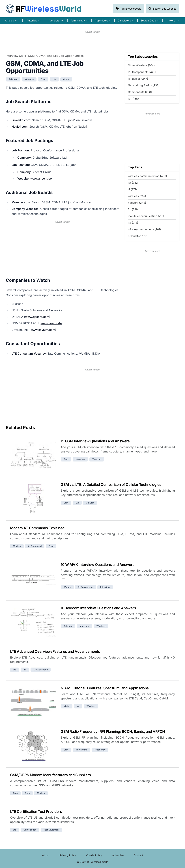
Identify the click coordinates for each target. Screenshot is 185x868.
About (46, 855)
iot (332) (133, 183)
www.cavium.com (43, 330)
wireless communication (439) (147, 176)
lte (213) (133, 223)
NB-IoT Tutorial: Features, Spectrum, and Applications (105, 688)
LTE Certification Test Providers (36, 812)
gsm (43, 79)
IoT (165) (133, 99)
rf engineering (86, 587)
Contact (138, 855)
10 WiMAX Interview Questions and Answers (97, 565)
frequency (100, 750)
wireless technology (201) (144, 229)
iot (78, 706)
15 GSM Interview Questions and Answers (95, 441)
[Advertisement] (92, 42)
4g (25, 670)
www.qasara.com (37, 317)
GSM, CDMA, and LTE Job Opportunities (56, 56)
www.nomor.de (51, 323)
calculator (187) (138, 236)
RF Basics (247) (138, 79)
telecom (13, 79)
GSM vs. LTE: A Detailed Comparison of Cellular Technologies (111, 485)
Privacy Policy (68, 855)
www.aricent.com (42, 178)
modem (17, 546)
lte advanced (41, 670)
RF (44, 9)
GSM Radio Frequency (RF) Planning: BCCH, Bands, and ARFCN (113, 732)
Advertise (118, 855)
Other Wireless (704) (141, 65)
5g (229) (133, 209)
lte (54, 79)
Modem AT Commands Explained (37, 528)
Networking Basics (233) (144, 85)
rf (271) (132, 189)
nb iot (67, 706)
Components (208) (140, 92)
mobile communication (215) (146, 216)
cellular (90, 503)
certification (30, 830)
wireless (29, 79)
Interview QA (14, 56)
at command (35, 546)
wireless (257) (137, 196)
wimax (67, 587)
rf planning (81, 750)
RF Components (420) (142, 72)
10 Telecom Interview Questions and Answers (98, 608)
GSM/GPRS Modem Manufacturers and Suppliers (50, 775)
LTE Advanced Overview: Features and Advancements (55, 651)
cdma (66, 79)
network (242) (137, 203)
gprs (27, 793)
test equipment (51, 830)
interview (80, 459)
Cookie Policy (94, 855)
